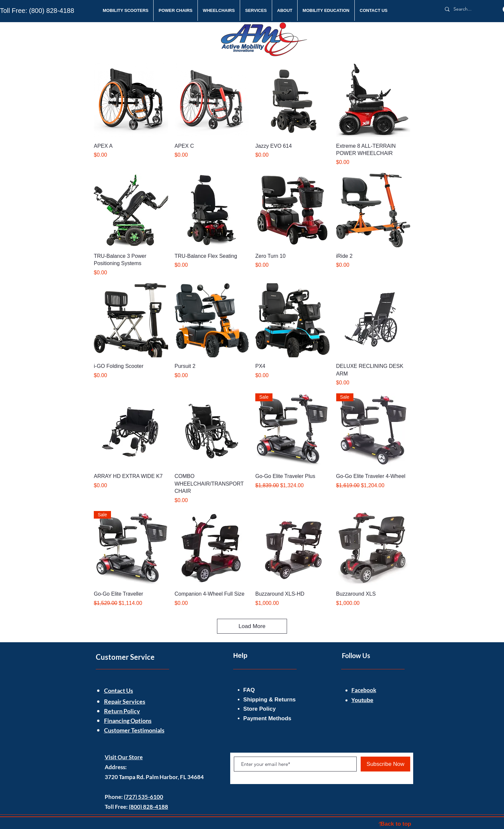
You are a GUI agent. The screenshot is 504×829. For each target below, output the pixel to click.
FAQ (249, 690)
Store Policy (260, 709)
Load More (252, 626)
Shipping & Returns (270, 700)
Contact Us (119, 691)
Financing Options (128, 721)
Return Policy (122, 711)
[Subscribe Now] (385, 764)
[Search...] (469, 9)
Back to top (396, 824)
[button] (126, 10)
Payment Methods (268, 718)
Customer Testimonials (134, 730)
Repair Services (125, 701)
